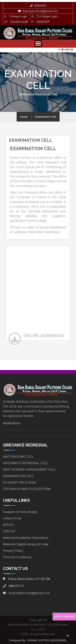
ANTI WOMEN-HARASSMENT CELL (29, 469)
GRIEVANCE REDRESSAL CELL (25, 463)
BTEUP (8, 525)
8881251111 (40, 5)
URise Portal (12, 518)
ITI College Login (47, 16)
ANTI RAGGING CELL (18, 457)
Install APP (43, 22)
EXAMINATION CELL (18, 476)
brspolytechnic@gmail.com (40, 11)
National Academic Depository (26, 538)
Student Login (19, 22)
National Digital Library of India (25, 544)
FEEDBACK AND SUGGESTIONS (27, 489)
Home (24, 117)
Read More (12, 423)
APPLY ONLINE (64, 617)
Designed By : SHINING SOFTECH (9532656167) (38, 640)
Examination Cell (46, 117)
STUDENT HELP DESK (20, 482)
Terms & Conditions (17, 557)
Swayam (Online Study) (20, 512)
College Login (18, 16)
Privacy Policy (13, 551)
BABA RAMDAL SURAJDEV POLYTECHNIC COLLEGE (38, 627)
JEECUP (9, 531)
